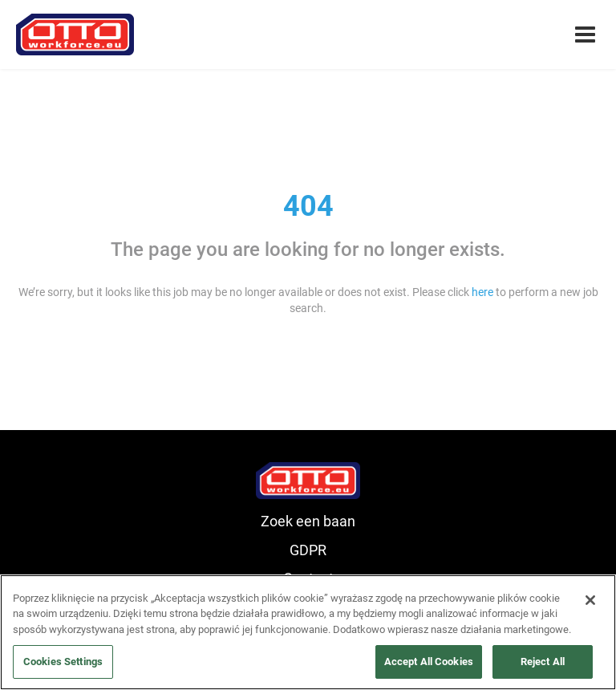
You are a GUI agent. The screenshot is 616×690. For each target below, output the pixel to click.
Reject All (543, 662)
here (482, 292)
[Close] (590, 600)
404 (308, 206)
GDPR (308, 550)
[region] (308, 632)
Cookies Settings (63, 662)
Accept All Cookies (429, 662)
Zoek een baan (308, 521)
